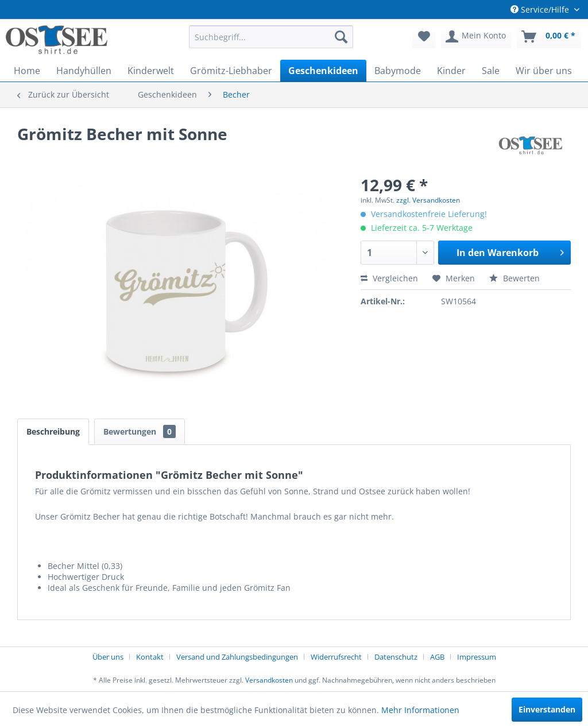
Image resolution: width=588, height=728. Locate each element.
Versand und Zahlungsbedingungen (237, 657)
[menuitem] (271, 37)
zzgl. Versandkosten (428, 200)
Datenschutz (396, 657)
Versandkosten (269, 680)
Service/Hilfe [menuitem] (541, 9)
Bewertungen (140, 431)
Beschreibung (53, 431)
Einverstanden (547, 709)
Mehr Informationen (420, 710)
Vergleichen (389, 278)
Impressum (477, 657)
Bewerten (514, 278)
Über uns (108, 657)
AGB (437, 657)
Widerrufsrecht (336, 657)
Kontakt (150, 657)
